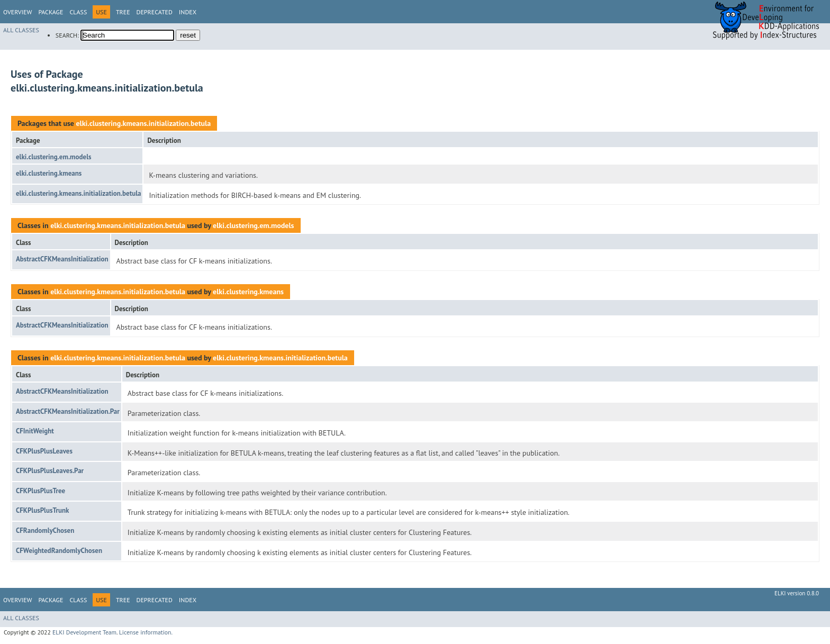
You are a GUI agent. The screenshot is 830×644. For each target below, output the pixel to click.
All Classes (21, 30)
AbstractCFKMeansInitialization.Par (68, 411)
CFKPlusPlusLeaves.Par (50, 471)
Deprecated (155, 12)
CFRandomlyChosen (45, 530)
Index (188, 12)
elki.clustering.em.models (53, 157)
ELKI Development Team (84, 632)
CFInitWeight (35, 431)
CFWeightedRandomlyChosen (59, 551)
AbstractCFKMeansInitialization (62, 259)
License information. (146, 632)
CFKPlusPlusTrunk (42, 510)
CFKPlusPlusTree (40, 491)
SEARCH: (67, 35)
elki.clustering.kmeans (49, 173)
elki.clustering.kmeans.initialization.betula (143, 123)
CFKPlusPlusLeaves (44, 451)
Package (51, 12)
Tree (123, 12)
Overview (17, 12)
